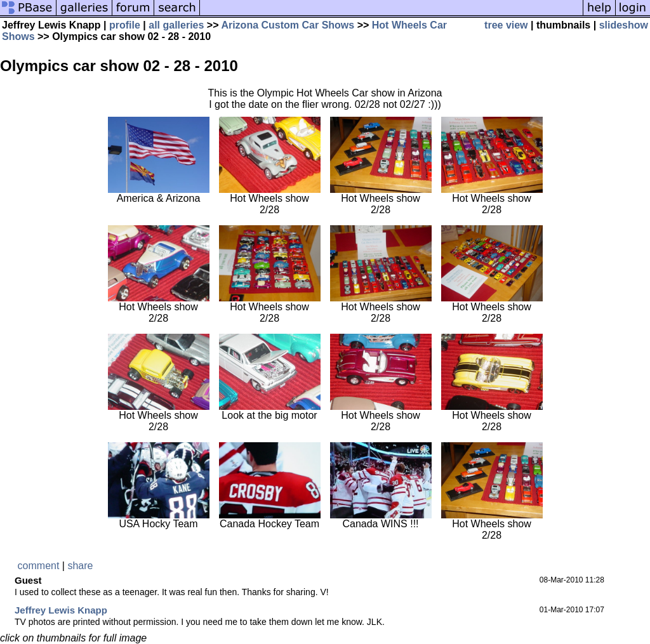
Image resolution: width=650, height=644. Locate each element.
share (80, 566)
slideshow (624, 25)
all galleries (176, 25)
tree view (506, 25)
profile (125, 25)
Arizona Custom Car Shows (288, 25)
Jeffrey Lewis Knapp (61, 610)
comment (39, 566)
